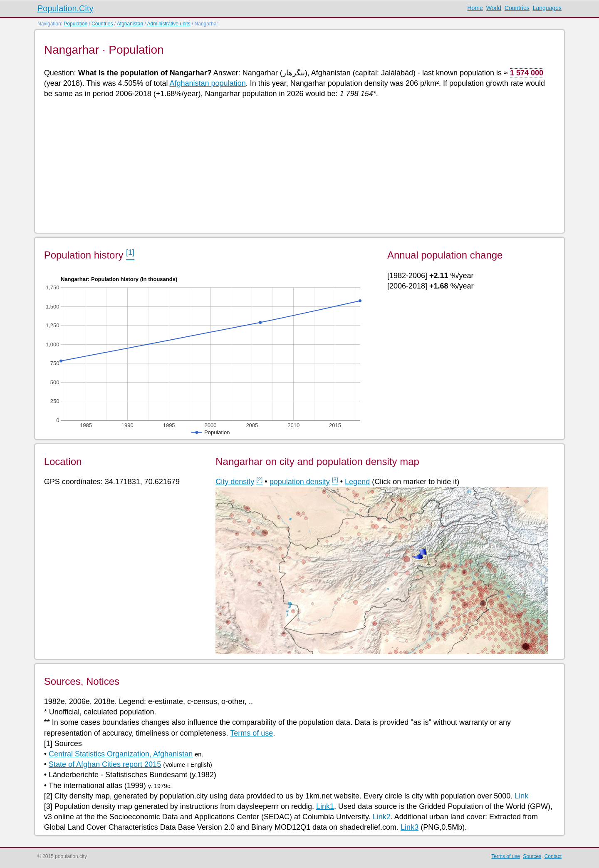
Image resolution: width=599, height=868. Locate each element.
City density (235, 482)
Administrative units (169, 24)
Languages (547, 8)
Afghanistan (130, 24)
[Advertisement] (294, 165)
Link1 (325, 806)
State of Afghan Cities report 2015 (105, 764)
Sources (532, 856)
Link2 (382, 817)
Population (75, 24)
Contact (553, 856)
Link (521, 796)
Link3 (410, 827)
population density (300, 482)
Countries (517, 8)
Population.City (66, 8)
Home (475, 8)
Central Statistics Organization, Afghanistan (121, 754)
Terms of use (251, 733)
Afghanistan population (208, 83)
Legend (357, 482)
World (494, 8)
